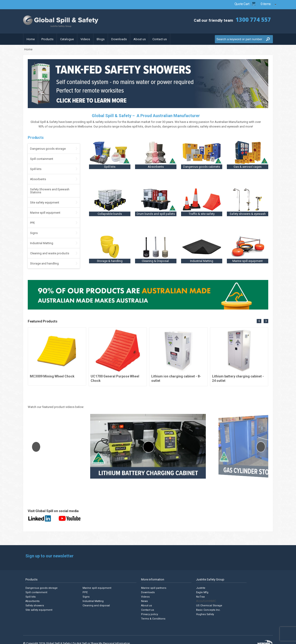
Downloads (119, 39)
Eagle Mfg (202, 592)
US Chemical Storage (209, 606)
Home (31, 39)
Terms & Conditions (153, 619)
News (144, 601)
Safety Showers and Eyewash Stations (50, 191)
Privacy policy (150, 614)
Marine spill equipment (45, 213)
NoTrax (200, 597)
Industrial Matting (42, 243)
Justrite (201, 588)
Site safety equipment (45, 202)
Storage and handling (44, 263)
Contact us (160, 39)
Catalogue (67, 39)
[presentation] (259, 321)
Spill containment (42, 159)
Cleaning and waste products (50, 253)
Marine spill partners (154, 588)
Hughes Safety (205, 614)
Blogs (101, 39)
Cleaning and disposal (96, 606)
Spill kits (36, 169)
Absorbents (38, 179)
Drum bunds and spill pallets (156, 214)
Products (47, 39)
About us (140, 39)
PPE (32, 223)
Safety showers (35, 606)
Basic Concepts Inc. (208, 610)
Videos (85, 39)
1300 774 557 (253, 20)
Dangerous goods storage (48, 149)
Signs (34, 233)
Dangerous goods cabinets (202, 167)
